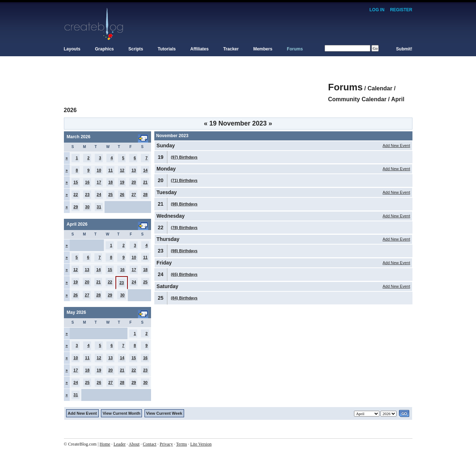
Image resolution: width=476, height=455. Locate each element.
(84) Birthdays (184, 298)
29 (76, 207)
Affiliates (200, 49)
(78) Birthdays (184, 227)
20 (134, 182)
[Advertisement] (196, 83)
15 (76, 182)
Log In (377, 10)
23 (87, 194)
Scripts (136, 49)
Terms (182, 444)
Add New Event (396, 145)
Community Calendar (357, 99)
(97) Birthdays (184, 157)
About (134, 444)
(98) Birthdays (184, 204)
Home (105, 444)
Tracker (231, 49)
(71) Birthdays (184, 180)
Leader (120, 444)
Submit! (404, 49)
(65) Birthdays (184, 274)
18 (110, 182)
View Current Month (122, 413)
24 (99, 194)
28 (145, 194)
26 (122, 194)
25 (110, 194)
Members (263, 49)
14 (145, 170)
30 (87, 207)
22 (76, 194)
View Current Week (164, 413)
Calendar (380, 88)
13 (134, 170)
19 (122, 182)
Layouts (72, 49)
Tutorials (167, 49)
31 (99, 207)
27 (134, 194)
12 (122, 170)
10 (99, 170)
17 (99, 182)
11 (110, 170)
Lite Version (201, 444)
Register (401, 10)
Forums (295, 49)
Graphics (105, 49)
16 (87, 182)
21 (145, 182)
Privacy (166, 444)
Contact (149, 444)
